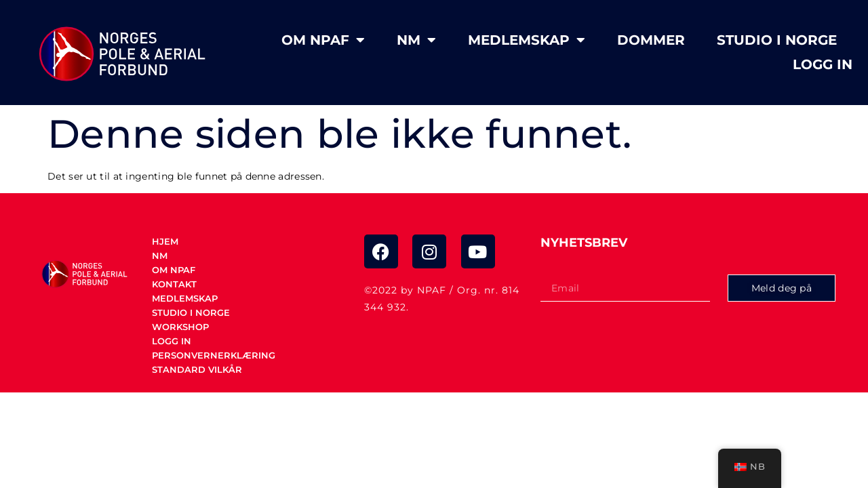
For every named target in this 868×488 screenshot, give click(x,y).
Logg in (823, 64)
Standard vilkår (197, 369)
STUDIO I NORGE (777, 40)
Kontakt (174, 284)
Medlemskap (527, 40)
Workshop (180, 327)
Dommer (651, 40)
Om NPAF (323, 40)
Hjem (165, 241)
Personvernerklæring (214, 355)
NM (416, 40)
